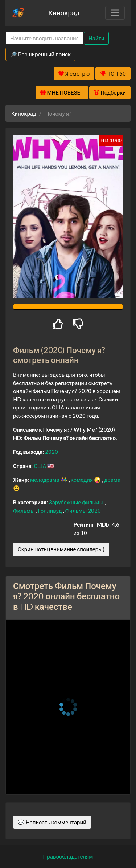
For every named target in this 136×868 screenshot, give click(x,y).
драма (112, 480)
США (40, 466)
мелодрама (45, 480)
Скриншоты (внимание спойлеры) (61, 549)
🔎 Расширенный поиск (40, 54)
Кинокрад (64, 13)
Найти (96, 38)
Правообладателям (68, 856)
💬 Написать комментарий (52, 822)
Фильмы (24, 511)
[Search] (45, 38)
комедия (83, 480)
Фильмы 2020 (83, 511)
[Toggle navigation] (115, 13)
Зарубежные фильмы (77, 502)
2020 (51, 452)
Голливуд (51, 511)
